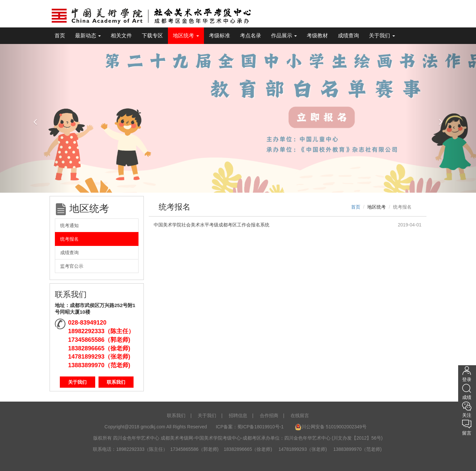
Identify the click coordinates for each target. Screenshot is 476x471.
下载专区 (152, 36)
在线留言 (300, 415)
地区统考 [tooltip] (186, 36)
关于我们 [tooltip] (382, 36)
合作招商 (269, 415)
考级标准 (219, 36)
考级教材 (317, 36)
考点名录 (251, 36)
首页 (60, 36)
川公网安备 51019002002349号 (331, 427)
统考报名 (69, 239)
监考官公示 (72, 266)
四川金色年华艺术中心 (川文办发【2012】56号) (334, 438)
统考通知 (69, 225)
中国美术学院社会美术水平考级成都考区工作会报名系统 (212, 225)
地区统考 (377, 207)
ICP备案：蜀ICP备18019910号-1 (250, 427)
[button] (36, 118)
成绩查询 (348, 36)
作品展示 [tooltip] (284, 36)
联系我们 (116, 382)
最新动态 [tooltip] (88, 36)
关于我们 (77, 382)
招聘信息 (238, 415)
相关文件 (121, 36)
